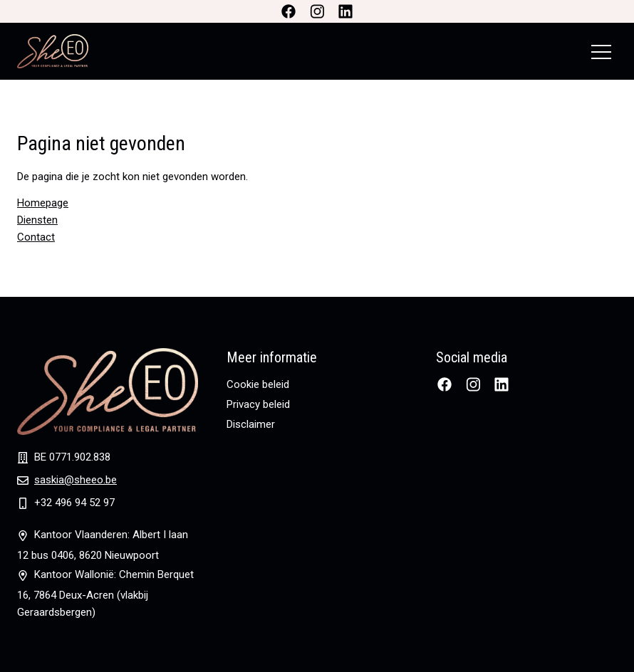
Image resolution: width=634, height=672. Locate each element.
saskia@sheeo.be (76, 480)
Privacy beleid (258, 404)
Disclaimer (251, 424)
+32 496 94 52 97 (74, 503)
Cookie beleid (258, 384)
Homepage (43, 203)
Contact (36, 237)
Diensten (37, 220)
